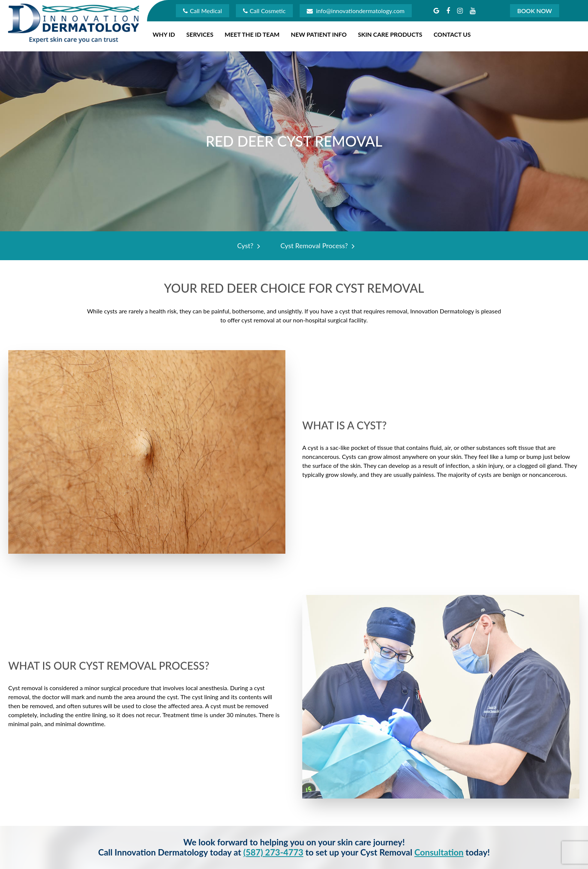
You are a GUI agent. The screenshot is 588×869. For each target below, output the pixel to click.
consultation (439, 852)
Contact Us (452, 34)
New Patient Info (319, 34)
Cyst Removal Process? (316, 246)
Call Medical (202, 11)
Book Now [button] (535, 11)
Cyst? (247, 246)
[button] (436, 10)
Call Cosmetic (264, 11)
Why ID (164, 34)
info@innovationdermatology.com (356, 11)
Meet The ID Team (252, 34)
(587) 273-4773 (273, 852)
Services (200, 34)
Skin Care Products (390, 34)
